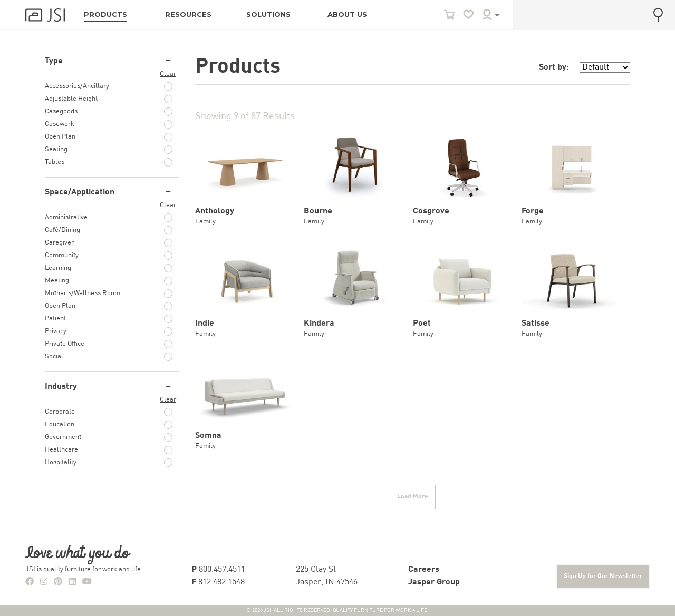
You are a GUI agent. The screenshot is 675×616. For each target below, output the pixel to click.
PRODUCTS (105, 14)
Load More (413, 497)
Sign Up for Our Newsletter (603, 576)
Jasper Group (434, 582)
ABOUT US (347, 14)
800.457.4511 (218, 570)
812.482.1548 (218, 582)
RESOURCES (188, 14)
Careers (424, 570)
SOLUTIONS (268, 14)
